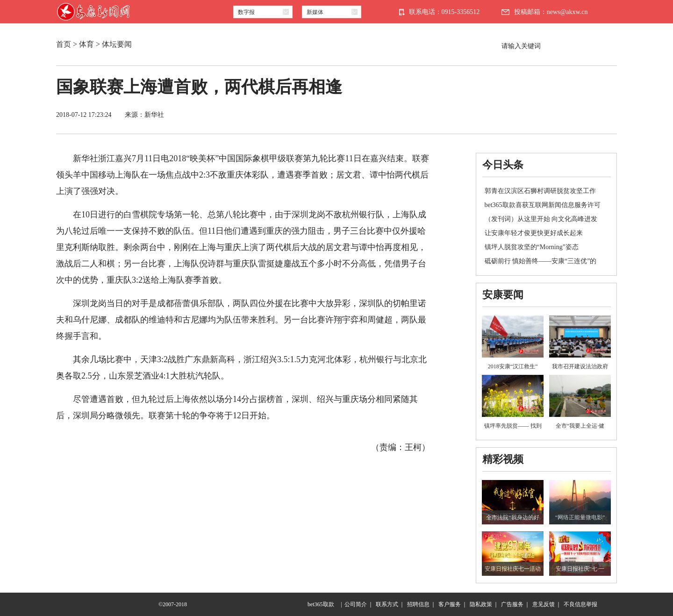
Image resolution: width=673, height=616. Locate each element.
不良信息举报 (580, 604)
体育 (86, 44)
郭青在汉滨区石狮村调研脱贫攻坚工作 (540, 191)
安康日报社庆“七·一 (580, 569)
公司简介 (356, 604)
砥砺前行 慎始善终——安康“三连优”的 (541, 261)
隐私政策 (481, 604)
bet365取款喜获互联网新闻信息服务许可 (543, 205)
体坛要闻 (117, 44)
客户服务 (450, 604)
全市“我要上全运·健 (580, 426)
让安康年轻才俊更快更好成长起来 (534, 233)
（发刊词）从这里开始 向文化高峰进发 (541, 219)
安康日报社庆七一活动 (513, 569)
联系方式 (387, 604)
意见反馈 (544, 604)
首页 (64, 44)
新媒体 (315, 12)
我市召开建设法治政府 (580, 366)
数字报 (246, 12)
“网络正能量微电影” (580, 517)
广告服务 (512, 604)
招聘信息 (418, 604)
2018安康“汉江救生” (513, 366)
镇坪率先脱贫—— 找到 (513, 426)
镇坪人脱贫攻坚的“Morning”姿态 (532, 247)
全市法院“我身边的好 (512, 517)
